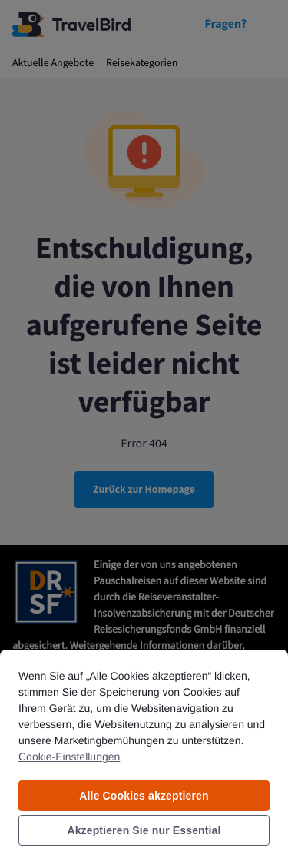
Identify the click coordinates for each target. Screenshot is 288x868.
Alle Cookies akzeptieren (144, 796)
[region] (144, 758)
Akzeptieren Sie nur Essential (144, 830)
